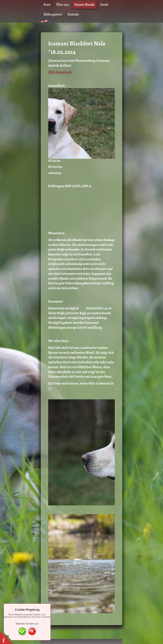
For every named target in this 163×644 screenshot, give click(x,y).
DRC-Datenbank (60, 72)
